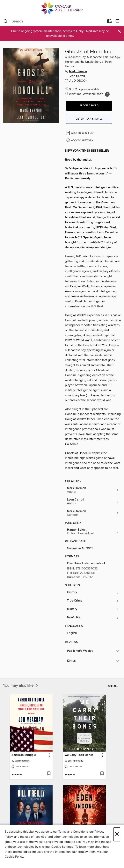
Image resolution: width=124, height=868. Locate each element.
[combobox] (54, 21)
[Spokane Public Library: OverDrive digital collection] (62, 8)
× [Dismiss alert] (119, 31)
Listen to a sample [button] (89, 119)
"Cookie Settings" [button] (62, 847)
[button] (89, 106)
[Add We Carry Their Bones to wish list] (102, 774)
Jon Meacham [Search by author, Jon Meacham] (22, 761)
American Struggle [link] (24, 755)
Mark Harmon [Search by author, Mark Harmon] (78, 72)
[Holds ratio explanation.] (107, 94)
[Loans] (109, 22)
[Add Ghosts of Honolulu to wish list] (81, 133)
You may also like (21, 686)
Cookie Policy (14, 857)
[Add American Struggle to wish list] (49, 774)
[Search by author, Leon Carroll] (93, 501)
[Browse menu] (117, 21)
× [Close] (117, 834)
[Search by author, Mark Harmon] (93, 490)
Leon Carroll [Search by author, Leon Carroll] (77, 76)
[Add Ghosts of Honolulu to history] (80, 141)
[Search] (6, 21)
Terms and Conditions (73, 832)
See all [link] (113, 686)
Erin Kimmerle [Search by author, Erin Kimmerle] (76, 761)
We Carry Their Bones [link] (79, 755)
